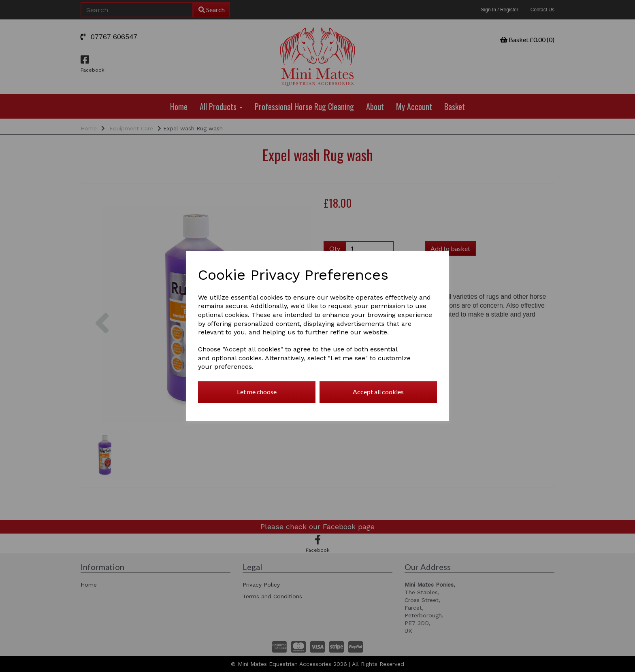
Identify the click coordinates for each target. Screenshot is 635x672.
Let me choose (257, 392)
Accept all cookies (378, 392)
